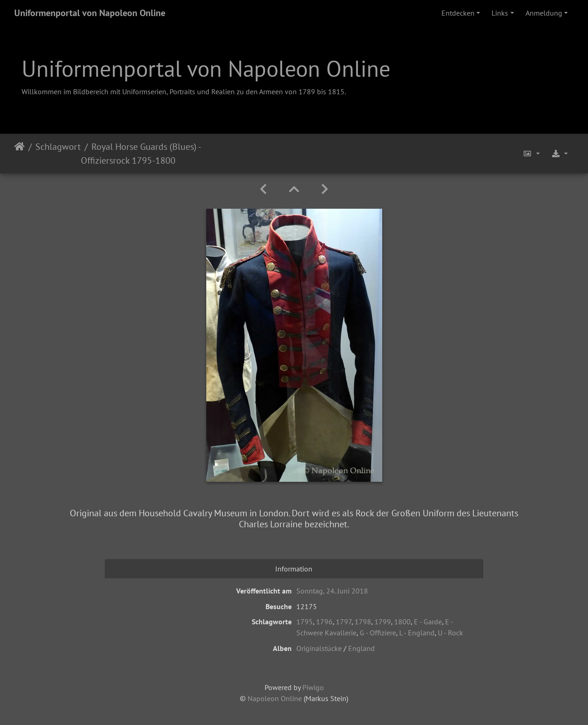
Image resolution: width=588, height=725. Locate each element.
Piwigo (313, 687)
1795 (305, 622)
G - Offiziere (378, 633)
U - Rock (450, 633)
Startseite (20, 154)
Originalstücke (319, 648)
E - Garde (428, 622)
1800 (402, 622)
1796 (324, 622)
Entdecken (458, 13)
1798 (363, 622)
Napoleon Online (275, 698)
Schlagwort (58, 147)
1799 (383, 622)
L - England (417, 633)
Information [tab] (294, 569)
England (362, 648)
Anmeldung (544, 13)
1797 (344, 622)
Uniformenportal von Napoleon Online (90, 13)
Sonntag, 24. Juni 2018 (332, 591)
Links (500, 13)
